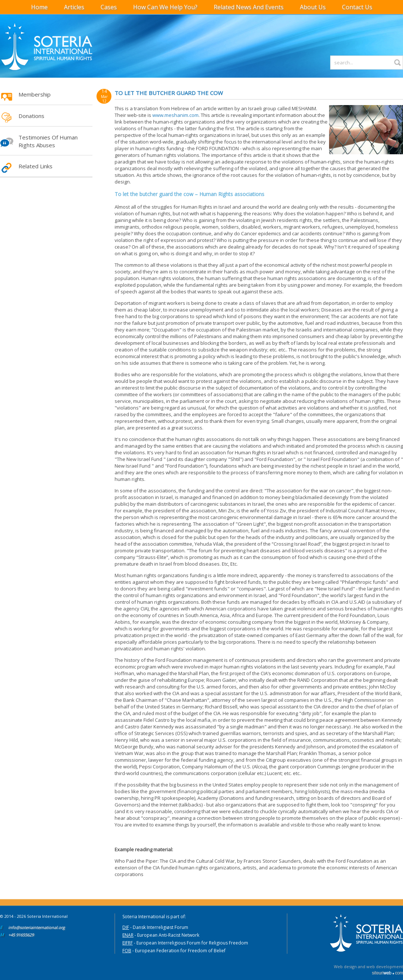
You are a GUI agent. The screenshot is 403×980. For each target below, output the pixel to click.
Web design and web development (368, 966)
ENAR (128, 935)
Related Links (35, 166)
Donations (31, 116)
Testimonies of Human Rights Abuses (48, 141)
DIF (126, 927)
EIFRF (128, 943)
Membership (35, 94)
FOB (127, 951)
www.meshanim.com (175, 115)
